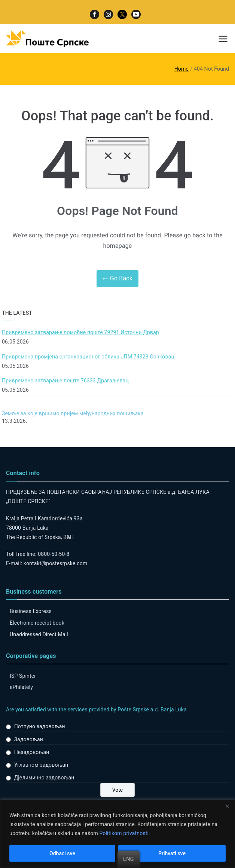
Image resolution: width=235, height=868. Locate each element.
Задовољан (29, 739)
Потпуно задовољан (40, 726)
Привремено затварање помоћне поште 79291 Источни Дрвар (80, 332)
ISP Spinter (23, 676)
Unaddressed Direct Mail (39, 634)
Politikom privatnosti (124, 833)
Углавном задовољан (41, 765)
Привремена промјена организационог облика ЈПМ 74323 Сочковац (88, 357)
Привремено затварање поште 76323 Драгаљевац (65, 381)
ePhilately (21, 687)
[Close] (227, 806)
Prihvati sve (172, 853)
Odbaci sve (62, 853)
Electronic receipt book (37, 623)
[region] (117, 834)
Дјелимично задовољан (44, 778)
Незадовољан (32, 752)
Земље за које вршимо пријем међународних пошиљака (73, 413)
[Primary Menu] (223, 39)
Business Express (31, 611)
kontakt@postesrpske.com (56, 563)
